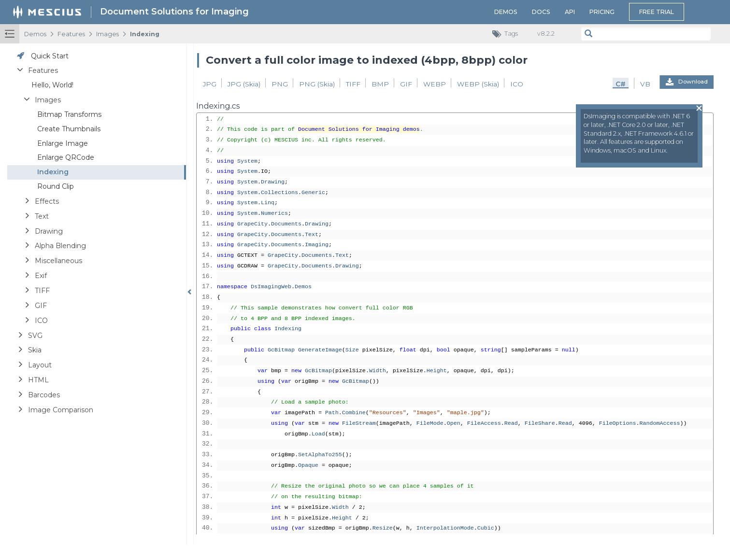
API (570, 12)
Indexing (145, 34)
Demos (506, 12)
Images (107, 34)
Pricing (602, 12)
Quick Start (50, 56)
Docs (541, 12)
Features (71, 34)
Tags (508, 34)
